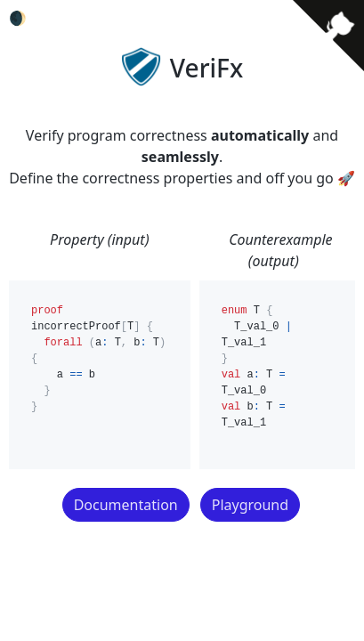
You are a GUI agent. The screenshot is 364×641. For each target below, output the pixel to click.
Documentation (126, 505)
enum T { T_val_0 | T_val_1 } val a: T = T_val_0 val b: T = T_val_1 (277, 375)
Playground (250, 505)
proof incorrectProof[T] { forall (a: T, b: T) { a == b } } (100, 375)
